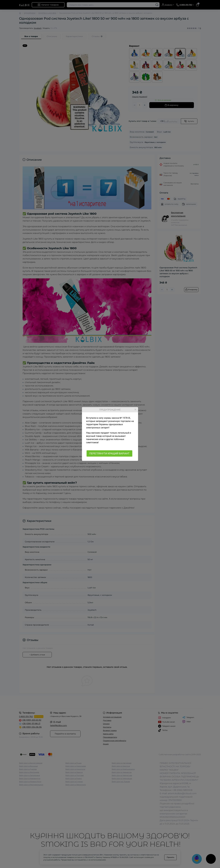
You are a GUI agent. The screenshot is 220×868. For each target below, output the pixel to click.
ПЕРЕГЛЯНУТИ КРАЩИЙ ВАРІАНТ (109, 453)
